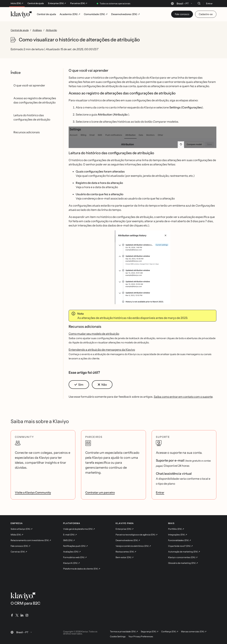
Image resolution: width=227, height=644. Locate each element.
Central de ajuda (36, 3)
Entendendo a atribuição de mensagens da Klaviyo (102, 350)
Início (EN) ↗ (17, 3)
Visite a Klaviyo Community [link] (33, 492)
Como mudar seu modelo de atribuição (94, 334)
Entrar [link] (160, 492)
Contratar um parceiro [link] (100, 492)
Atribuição (51, 30)
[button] (142, 137)
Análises (37, 30)
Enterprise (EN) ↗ (57, 3)
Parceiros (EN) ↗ (79, 3)
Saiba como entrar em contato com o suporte (183, 397)
